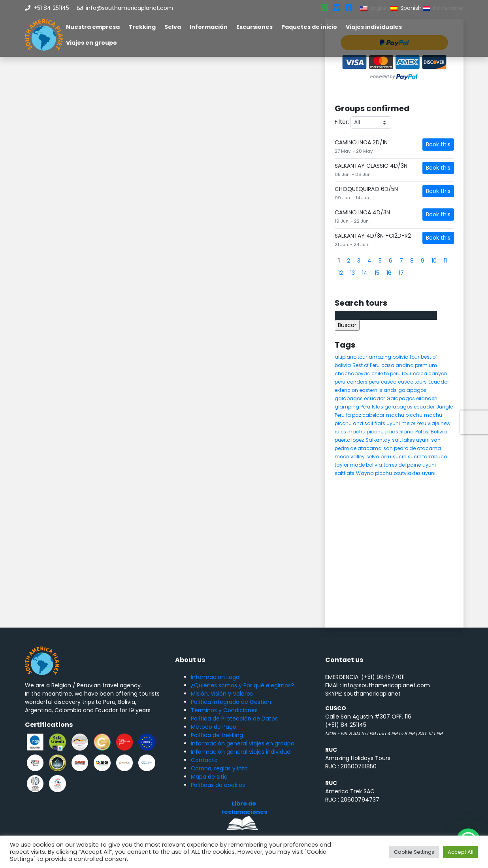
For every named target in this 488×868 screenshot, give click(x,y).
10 (434, 261)
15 (377, 273)
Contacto (204, 760)
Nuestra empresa (93, 27)
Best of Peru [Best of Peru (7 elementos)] (366, 365)
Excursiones (254, 27)
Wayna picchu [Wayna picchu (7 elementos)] (374, 473)
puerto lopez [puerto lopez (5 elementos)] (349, 440)
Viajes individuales (374, 27)
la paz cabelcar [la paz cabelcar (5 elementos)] (365, 415)
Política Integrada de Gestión (231, 702)
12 (341, 273)
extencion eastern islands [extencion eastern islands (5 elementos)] (366, 390)
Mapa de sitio (209, 777)
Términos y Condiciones (224, 710)
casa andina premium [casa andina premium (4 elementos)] (409, 365)
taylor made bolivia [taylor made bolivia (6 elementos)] (358, 465)
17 (401, 273)
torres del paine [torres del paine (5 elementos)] (402, 465)
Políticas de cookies (218, 785)
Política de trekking (217, 735)
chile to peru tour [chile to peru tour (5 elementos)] (391, 373)
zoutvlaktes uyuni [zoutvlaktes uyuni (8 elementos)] (415, 473)
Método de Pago (214, 727)
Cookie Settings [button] (414, 852)
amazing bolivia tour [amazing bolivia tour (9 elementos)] (394, 357)
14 (365, 273)
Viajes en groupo (91, 43)
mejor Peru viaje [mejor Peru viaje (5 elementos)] (420, 423)
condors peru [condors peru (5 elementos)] (363, 382)
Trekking (142, 27)
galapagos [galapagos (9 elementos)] (412, 390)
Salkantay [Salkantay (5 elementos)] (378, 440)
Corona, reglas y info (219, 768)
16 (389, 273)
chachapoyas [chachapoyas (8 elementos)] (352, 373)
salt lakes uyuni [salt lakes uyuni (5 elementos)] (411, 440)
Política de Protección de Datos (234, 719)
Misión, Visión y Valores (222, 694)
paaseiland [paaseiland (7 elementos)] (399, 432)
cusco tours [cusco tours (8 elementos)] (412, 382)
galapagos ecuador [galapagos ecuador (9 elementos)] (360, 398)
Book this (438, 144)
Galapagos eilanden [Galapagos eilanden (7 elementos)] (412, 398)
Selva (173, 27)
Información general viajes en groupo (243, 743)
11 (445, 261)
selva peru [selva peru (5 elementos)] (379, 457)
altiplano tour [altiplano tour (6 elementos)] (351, 357)
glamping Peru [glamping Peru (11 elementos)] (352, 407)
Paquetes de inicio (309, 27)
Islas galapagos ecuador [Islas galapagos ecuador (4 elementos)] (403, 407)
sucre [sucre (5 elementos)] (399, 457)
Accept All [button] (461, 852)
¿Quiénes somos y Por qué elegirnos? (242, 685)
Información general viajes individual (241, 752)
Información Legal (216, 677)
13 (352, 273)
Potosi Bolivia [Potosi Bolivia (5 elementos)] (431, 432)
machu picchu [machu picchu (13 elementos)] (404, 415)
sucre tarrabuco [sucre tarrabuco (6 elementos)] (427, 457)
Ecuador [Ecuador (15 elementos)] (439, 382)
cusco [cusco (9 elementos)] (389, 382)
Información (209, 27)
